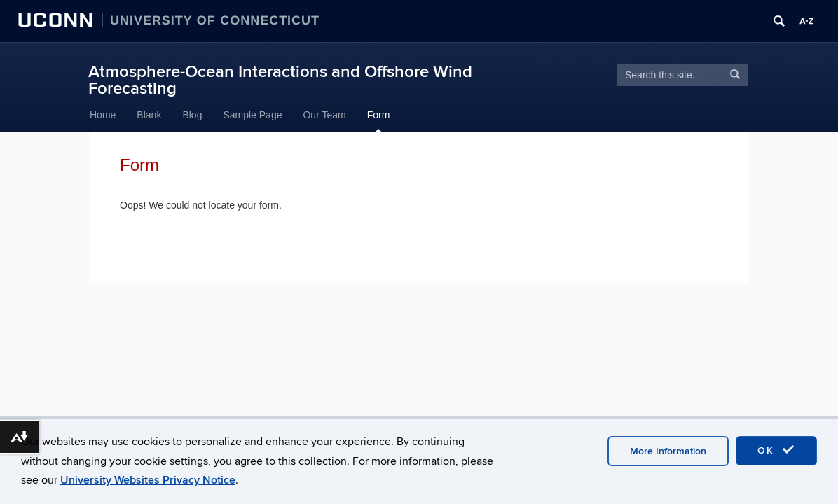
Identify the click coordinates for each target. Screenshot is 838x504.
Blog (192, 115)
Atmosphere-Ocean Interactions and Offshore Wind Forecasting (280, 80)
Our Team (324, 115)
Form (379, 115)
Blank (149, 115)
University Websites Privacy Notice (148, 480)
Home (103, 115)
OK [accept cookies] (776, 450)
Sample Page (252, 115)
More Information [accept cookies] (668, 451)
